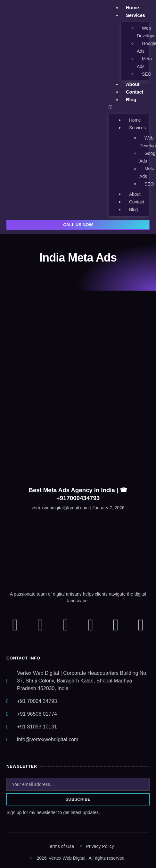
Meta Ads (144, 63)
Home (132, 8)
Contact (135, 92)
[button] (129, 107)
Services (135, 15)
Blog (131, 99)
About (133, 84)
